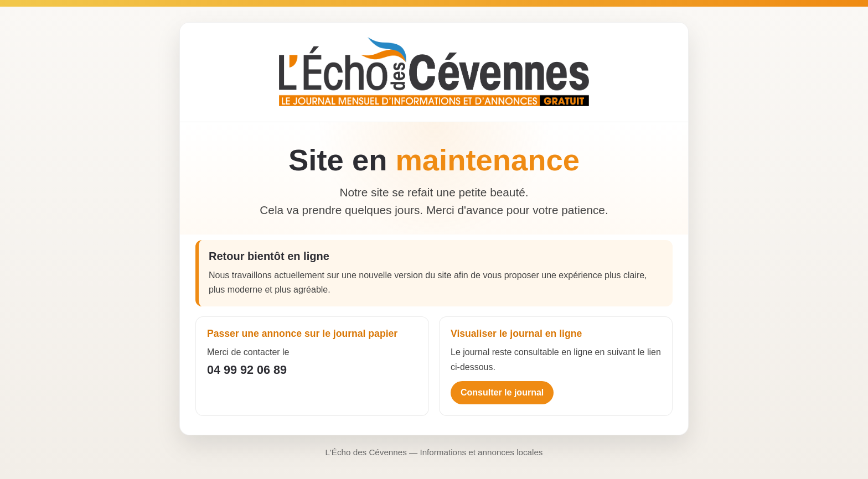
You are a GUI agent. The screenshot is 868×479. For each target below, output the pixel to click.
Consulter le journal (502, 392)
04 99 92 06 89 (247, 370)
